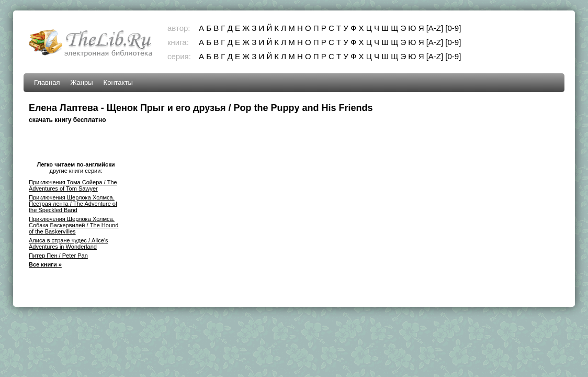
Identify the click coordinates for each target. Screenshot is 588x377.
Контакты (118, 82)
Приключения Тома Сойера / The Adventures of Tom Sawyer (73, 185)
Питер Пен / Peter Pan (58, 256)
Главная (47, 82)
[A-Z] (435, 28)
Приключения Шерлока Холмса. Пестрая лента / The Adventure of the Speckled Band (73, 204)
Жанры (81, 82)
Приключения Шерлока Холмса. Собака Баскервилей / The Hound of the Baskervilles (73, 225)
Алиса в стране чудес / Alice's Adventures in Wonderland (69, 243)
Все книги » (45, 264)
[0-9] (453, 28)
